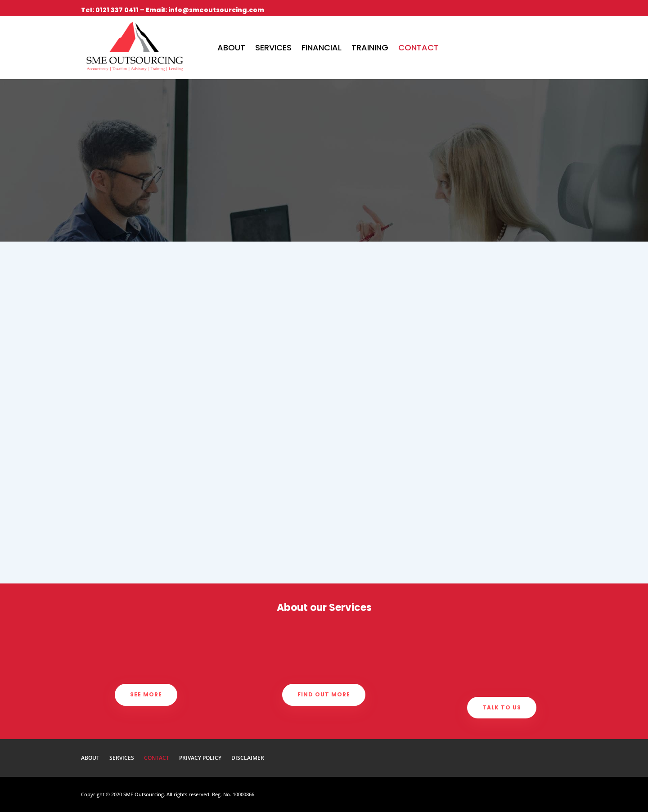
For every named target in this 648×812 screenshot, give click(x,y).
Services (273, 47)
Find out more (324, 694)
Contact (418, 47)
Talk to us (502, 707)
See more (146, 694)
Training (370, 47)
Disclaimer (248, 758)
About (231, 47)
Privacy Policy (200, 758)
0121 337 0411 (117, 10)
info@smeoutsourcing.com (216, 10)
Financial (322, 47)
